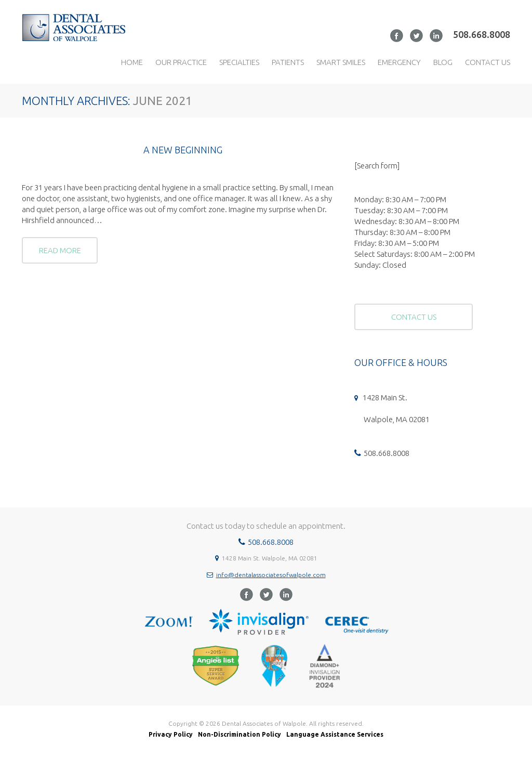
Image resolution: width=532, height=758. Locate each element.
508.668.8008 (482, 34)
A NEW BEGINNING (183, 150)
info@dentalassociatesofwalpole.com (271, 575)
